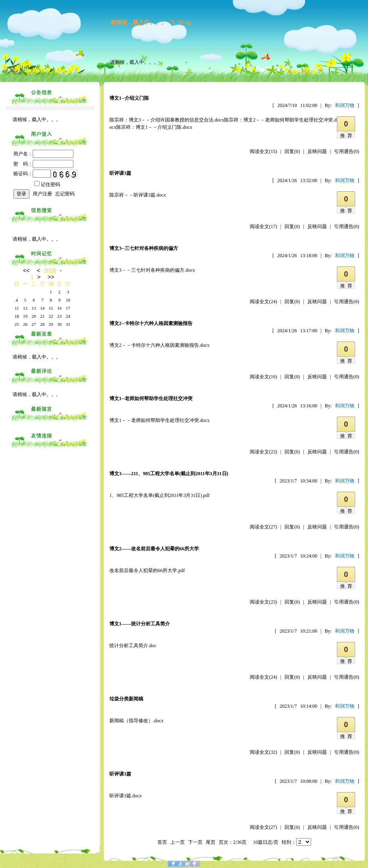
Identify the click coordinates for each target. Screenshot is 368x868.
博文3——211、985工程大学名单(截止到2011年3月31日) (169, 474)
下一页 (195, 842)
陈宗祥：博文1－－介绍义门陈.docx (154, 127)
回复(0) (292, 151)
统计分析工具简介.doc (133, 646)
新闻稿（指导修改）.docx (136, 721)
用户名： (43, 154)
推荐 (347, 136)
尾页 (211, 842)
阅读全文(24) (263, 302)
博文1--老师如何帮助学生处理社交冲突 (151, 398)
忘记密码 (65, 194)
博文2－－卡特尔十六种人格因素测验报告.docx (159, 345)
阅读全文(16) (263, 377)
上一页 (178, 842)
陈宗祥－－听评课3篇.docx (138, 195)
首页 (162, 842)
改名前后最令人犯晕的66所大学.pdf (147, 570)
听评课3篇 (120, 173)
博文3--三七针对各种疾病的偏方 (144, 248)
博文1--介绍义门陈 (129, 98)
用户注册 (42, 194)
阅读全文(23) (263, 452)
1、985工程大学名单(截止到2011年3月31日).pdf (160, 495)
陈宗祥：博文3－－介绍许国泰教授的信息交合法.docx (167, 120)
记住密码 (47, 185)
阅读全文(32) (263, 752)
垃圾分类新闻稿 (126, 699)
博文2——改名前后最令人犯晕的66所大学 (154, 549)
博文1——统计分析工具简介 (140, 624)
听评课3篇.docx (125, 796)
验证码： (32, 174)
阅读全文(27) (263, 527)
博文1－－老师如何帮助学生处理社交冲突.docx (159, 420)
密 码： (43, 164)
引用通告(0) (347, 151)
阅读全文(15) (263, 151)
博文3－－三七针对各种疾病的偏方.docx (152, 270)
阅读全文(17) (263, 226)
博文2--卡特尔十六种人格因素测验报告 (151, 323)
